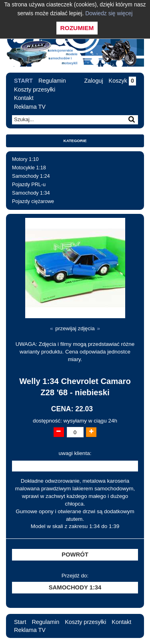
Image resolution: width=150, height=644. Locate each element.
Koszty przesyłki (35, 89)
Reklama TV (30, 107)
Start (23, 81)
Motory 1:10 (25, 159)
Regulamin (52, 81)
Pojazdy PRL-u (29, 185)
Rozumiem (77, 28)
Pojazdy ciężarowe (33, 201)
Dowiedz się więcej (109, 13)
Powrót (75, 555)
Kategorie (75, 141)
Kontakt (24, 98)
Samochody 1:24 (31, 176)
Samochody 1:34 (31, 193)
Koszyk (122, 81)
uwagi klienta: (75, 453)
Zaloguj (93, 81)
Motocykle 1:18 (29, 168)
